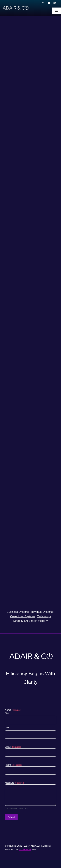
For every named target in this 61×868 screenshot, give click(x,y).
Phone (13, 765)
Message (15, 783)
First (7, 713)
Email (13, 747)
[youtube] (49, 3)
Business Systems (18, 612)
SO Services (25, 849)
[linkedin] (55, 3)
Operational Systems (23, 616)
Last (7, 727)
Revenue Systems (42, 612)
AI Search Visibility (37, 621)
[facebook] (43, 3)
